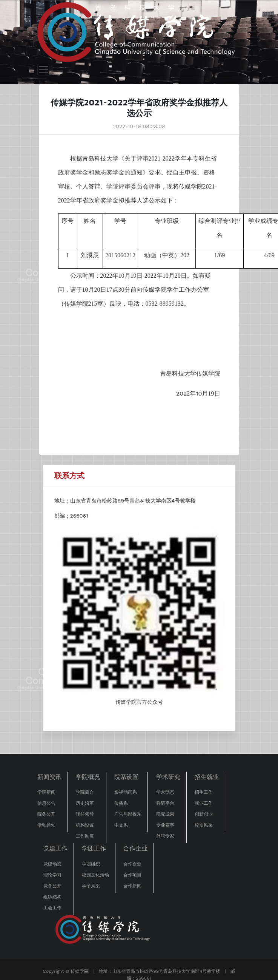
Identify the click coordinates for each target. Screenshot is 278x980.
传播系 (121, 803)
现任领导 (85, 814)
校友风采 (204, 825)
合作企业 (135, 848)
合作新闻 (132, 886)
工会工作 (52, 908)
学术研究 (168, 777)
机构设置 (85, 825)
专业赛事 (165, 825)
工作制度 (85, 836)
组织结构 (52, 897)
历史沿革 (85, 803)
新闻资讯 (49, 777)
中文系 (121, 825)
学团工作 (94, 848)
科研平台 (165, 803)
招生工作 (204, 792)
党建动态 (52, 864)
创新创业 (204, 814)
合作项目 (132, 875)
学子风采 (91, 886)
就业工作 (204, 803)
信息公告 (46, 803)
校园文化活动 (95, 875)
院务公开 (46, 814)
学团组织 (91, 864)
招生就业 (207, 777)
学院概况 (88, 777)
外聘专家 (165, 836)
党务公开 (52, 886)
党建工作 (55, 848)
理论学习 (52, 875)
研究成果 (165, 814)
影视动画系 (126, 792)
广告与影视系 (128, 814)
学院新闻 (46, 792)
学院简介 (85, 792)
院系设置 (126, 777)
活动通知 (46, 825)
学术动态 (165, 792)
